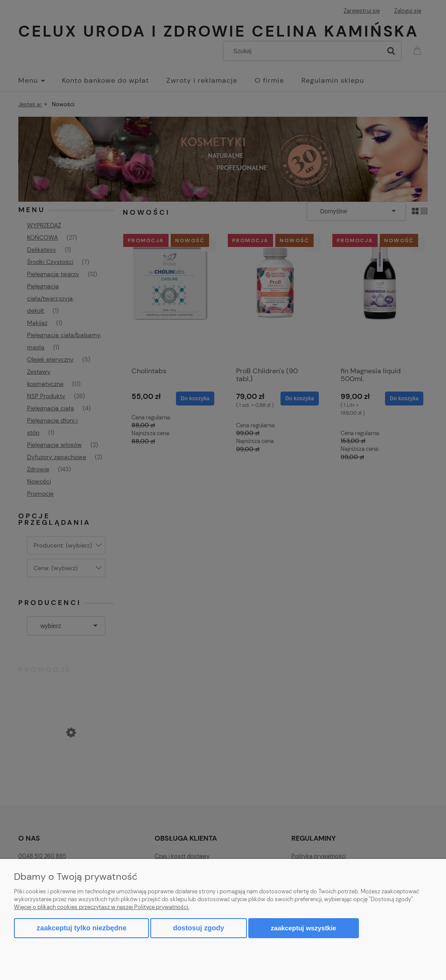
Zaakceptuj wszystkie (304, 928)
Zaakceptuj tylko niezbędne (81, 928)
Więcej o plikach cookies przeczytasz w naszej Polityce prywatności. (102, 907)
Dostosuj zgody (198, 928)
